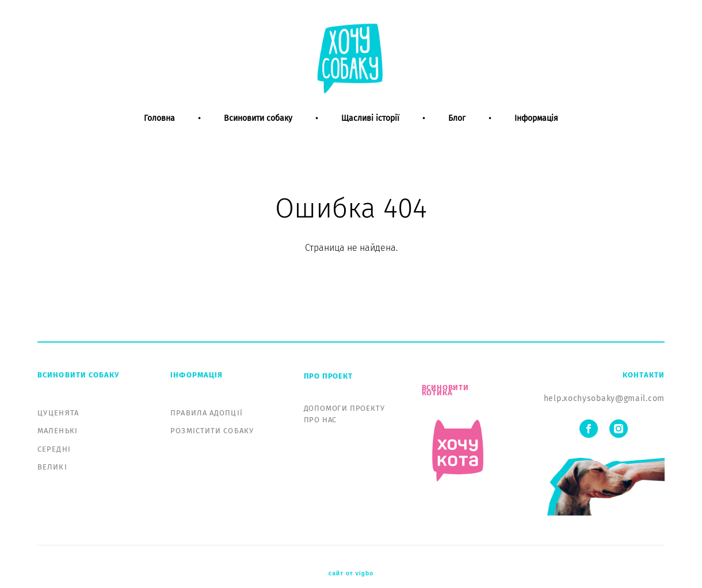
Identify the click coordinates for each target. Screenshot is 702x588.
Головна (159, 137)
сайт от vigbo (351, 561)
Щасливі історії (370, 137)
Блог (457, 137)
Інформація (536, 137)
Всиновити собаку (258, 137)
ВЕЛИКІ (52, 454)
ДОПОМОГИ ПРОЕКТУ (344, 395)
